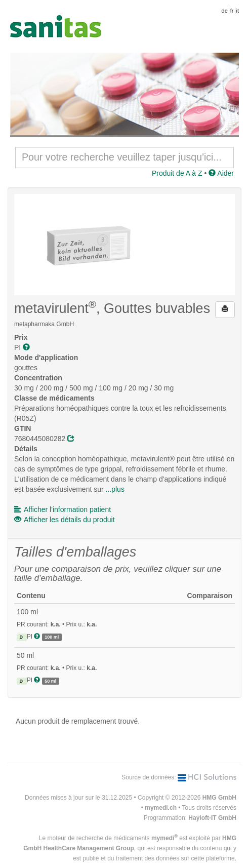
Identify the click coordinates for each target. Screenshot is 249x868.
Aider (221, 173)
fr (232, 11)
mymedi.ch (161, 808)
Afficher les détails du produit (65, 520)
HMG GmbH (219, 798)
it (238, 11)
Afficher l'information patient (63, 509)
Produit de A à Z (177, 173)
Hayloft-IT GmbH (212, 818)
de (225, 11)
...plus (115, 489)
